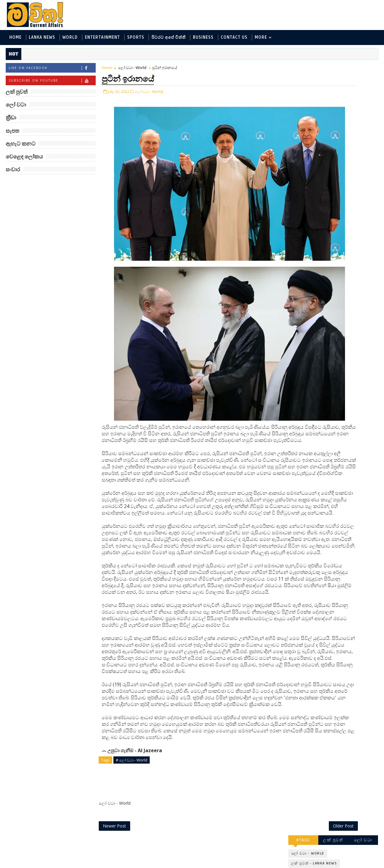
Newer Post (113, 849)
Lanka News (41, 39)
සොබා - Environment (314, 131)
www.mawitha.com (73, 864)
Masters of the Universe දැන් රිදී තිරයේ (347, 248)
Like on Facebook (51, 70)
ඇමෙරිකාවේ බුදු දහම (343, 343)
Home (14, 39)
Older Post (270, 849)
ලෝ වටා (364, 68)
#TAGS (305, 68)
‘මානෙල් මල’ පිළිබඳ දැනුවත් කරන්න (341, 200)
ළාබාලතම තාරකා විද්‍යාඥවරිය (338, 175)
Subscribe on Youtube (51, 83)
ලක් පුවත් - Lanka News (315, 92)
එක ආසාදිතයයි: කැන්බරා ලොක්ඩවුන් (347, 370)
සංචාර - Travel (342, 151)
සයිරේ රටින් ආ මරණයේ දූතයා (347, 273)
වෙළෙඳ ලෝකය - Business (318, 141)
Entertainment (101, 39)
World (69, 39)
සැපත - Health (306, 151)
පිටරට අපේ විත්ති (167, 39)
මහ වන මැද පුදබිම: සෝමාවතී (341, 224)
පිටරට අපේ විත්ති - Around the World (330, 121)
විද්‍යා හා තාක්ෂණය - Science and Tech (330, 111)
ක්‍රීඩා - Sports (356, 131)
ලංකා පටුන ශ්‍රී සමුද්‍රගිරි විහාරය (343, 394)
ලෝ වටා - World (131, 70)
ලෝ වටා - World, (148, 92)
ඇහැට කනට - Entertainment (322, 102)
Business (202, 39)
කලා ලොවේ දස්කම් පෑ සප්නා (344, 321)
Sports (135, 39)
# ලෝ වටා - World (130, 796)
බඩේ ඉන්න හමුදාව (340, 294)
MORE (260, 39)
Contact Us (233, 39)
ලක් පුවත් (334, 68)
